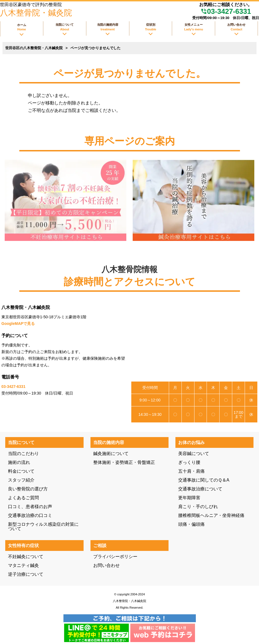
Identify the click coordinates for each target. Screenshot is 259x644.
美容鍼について (194, 454)
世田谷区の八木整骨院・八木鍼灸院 (34, 48)
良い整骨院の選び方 (28, 489)
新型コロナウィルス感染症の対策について (43, 526)
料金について (21, 471)
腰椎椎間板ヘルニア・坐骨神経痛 (211, 515)
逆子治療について (26, 574)
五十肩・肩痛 (191, 471)
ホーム (22, 27)
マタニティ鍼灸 (23, 565)
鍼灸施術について (111, 454)
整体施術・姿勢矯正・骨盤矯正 (124, 462)
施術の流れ (19, 462)
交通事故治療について (200, 489)
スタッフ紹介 (21, 480)
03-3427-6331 (226, 11)
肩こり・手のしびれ (198, 507)
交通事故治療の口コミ (30, 515)
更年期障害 (189, 498)
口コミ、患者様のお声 (30, 507)
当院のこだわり (23, 454)
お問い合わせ (106, 565)
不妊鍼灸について (26, 557)
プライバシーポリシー (115, 557)
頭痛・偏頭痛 (191, 524)
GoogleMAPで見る (18, 324)
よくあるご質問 (23, 498)
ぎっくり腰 (189, 462)
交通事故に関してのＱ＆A (204, 480)
